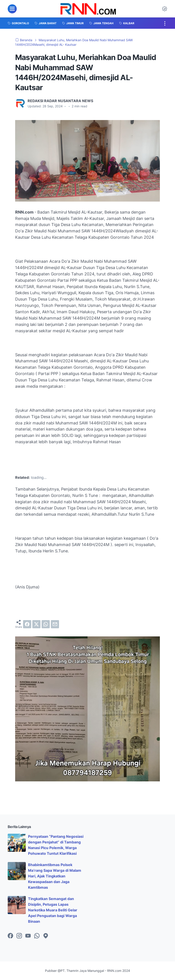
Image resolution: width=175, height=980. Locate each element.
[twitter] (36, 624)
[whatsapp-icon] (37, 936)
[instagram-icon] (19, 936)
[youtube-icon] (28, 936)
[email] (55, 624)
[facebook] (27, 624)
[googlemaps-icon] (46, 936)
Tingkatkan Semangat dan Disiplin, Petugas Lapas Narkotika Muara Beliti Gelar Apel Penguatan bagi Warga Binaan (53, 910)
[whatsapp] (46, 624)
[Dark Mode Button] (165, 9)
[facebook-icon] (10, 936)
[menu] (12, 9)
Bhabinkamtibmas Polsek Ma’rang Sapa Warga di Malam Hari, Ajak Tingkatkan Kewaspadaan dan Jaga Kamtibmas (55, 876)
